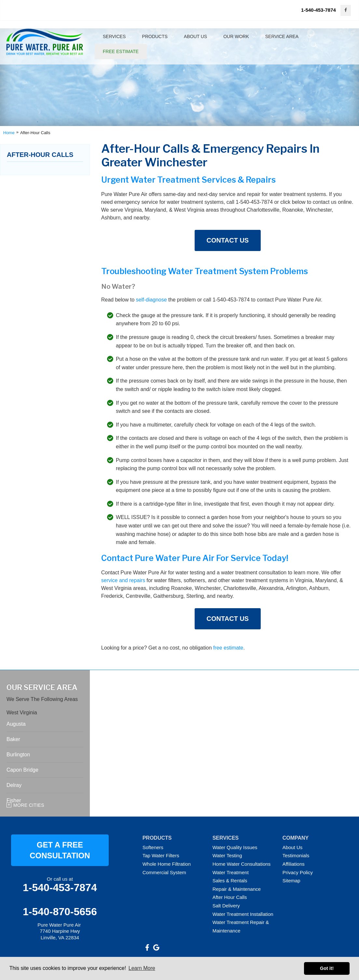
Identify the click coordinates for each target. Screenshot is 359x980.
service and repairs (123, 580)
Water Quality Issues (235, 847)
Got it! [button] (327, 968)
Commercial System (164, 872)
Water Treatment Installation (243, 914)
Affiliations (294, 864)
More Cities (29, 805)
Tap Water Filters (161, 855)
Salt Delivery (226, 906)
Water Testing (227, 855)
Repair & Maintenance (237, 889)
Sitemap (291, 881)
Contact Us (228, 240)
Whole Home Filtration (167, 864)
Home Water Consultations (242, 864)
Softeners (153, 847)
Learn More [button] (142, 968)
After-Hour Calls (40, 155)
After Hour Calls (230, 897)
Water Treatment (231, 872)
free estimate (228, 648)
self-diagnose (151, 300)
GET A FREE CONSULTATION (60, 850)
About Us (293, 847)
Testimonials (296, 855)
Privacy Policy (298, 872)
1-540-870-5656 (60, 912)
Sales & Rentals (230, 881)
